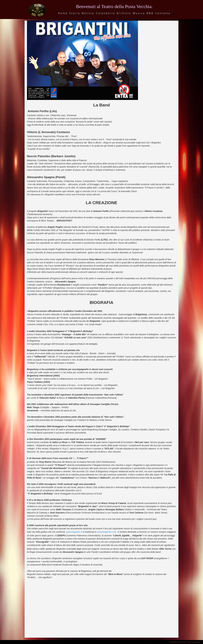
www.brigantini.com (107, 532)
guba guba (196, 642)
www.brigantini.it (74, 532)
